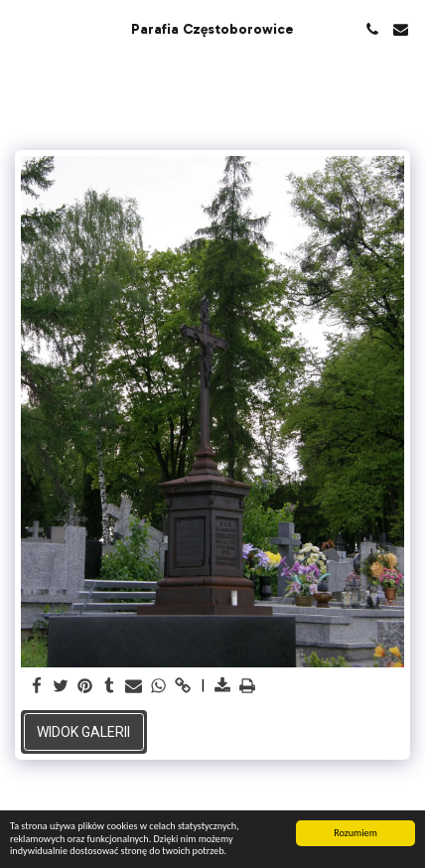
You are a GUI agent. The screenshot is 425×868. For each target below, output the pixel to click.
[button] (22, 29)
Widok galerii (83, 732)
